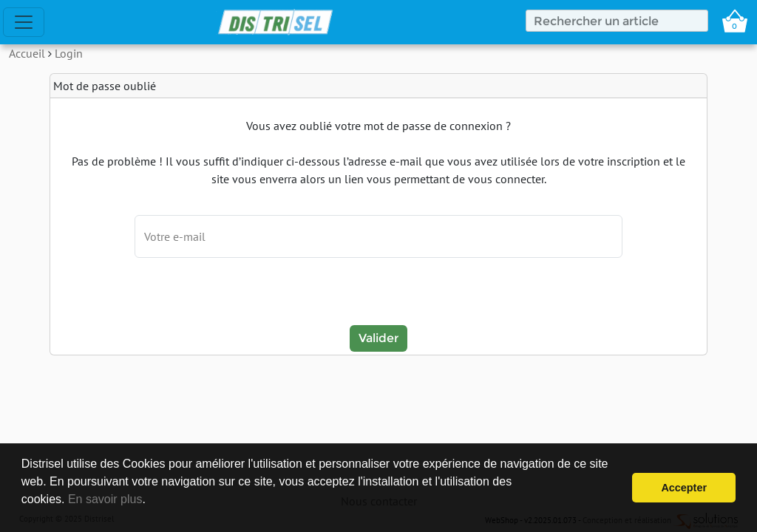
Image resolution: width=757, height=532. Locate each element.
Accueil (27, 53)
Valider (378, 338)
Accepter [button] (684, 488)
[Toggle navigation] (24, 22)
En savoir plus (105, 499)
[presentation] (378, 293)
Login (69, 53)
